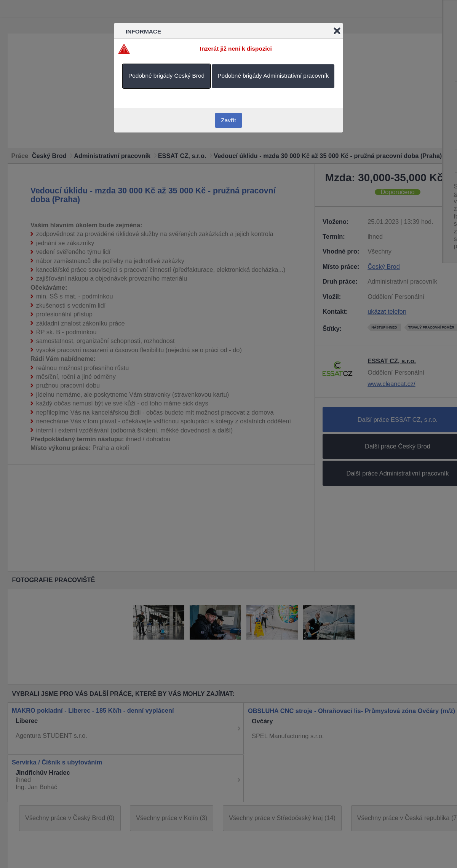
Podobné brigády (166, 76)
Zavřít (228, 120)
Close (337, 31)
